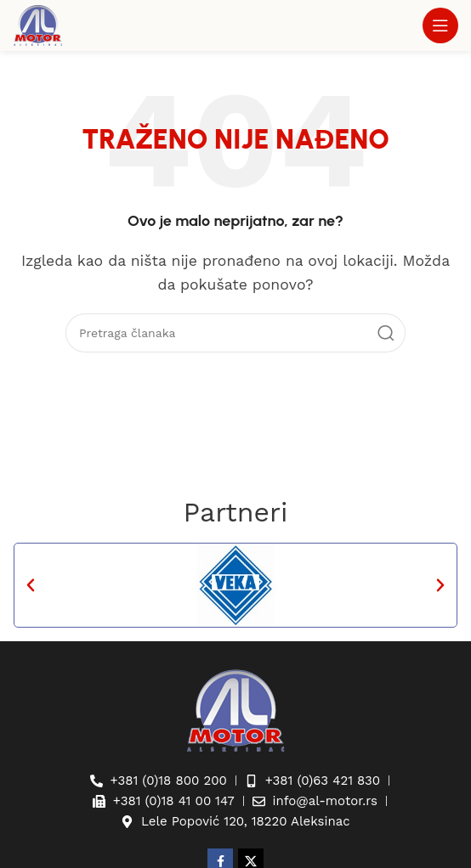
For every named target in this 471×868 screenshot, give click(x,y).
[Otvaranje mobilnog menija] (440, 25)
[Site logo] (38, 24)
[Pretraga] (235, 333)
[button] (31, 585)
